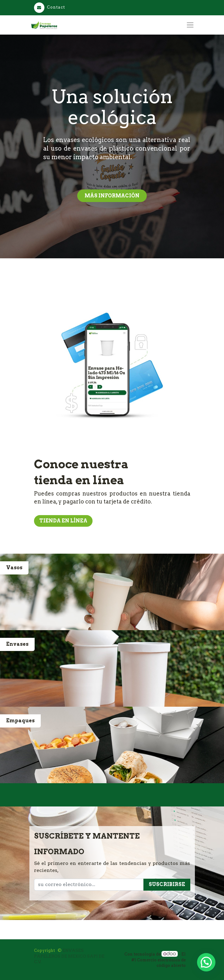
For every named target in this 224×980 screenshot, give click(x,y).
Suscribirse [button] (167, 884)
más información (112, 196)
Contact (49, 7)
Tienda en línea (63, 521)
